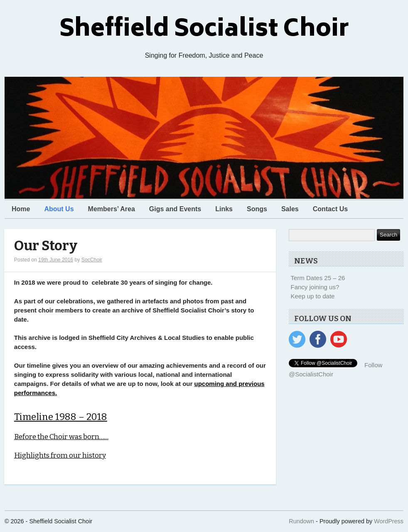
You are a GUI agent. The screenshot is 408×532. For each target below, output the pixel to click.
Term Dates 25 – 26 (318, 278)
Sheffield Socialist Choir (204, 31)
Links (224, 209)
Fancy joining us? (315, 287)
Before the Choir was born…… (61, 437)
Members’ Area (112, 209)
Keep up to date (313, 296)
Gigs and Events (175, 209)
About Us (59, 209)
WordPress (389, 521)
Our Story (46, 246)
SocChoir (92, 260)
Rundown (301, 521)
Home (21, 209)
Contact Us (330, 209)
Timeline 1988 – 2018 (61, 417)
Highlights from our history (60, 455)
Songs (257, 209)
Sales (290, 209)
